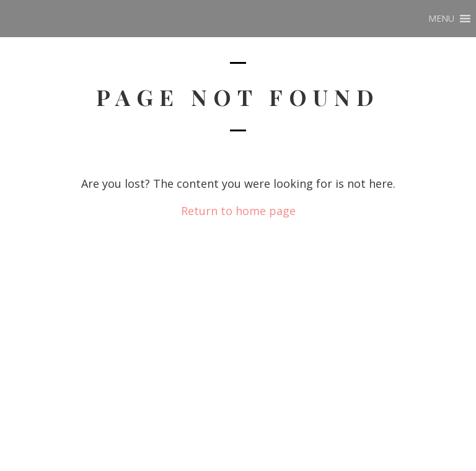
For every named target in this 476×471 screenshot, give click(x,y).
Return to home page (238, 211)
